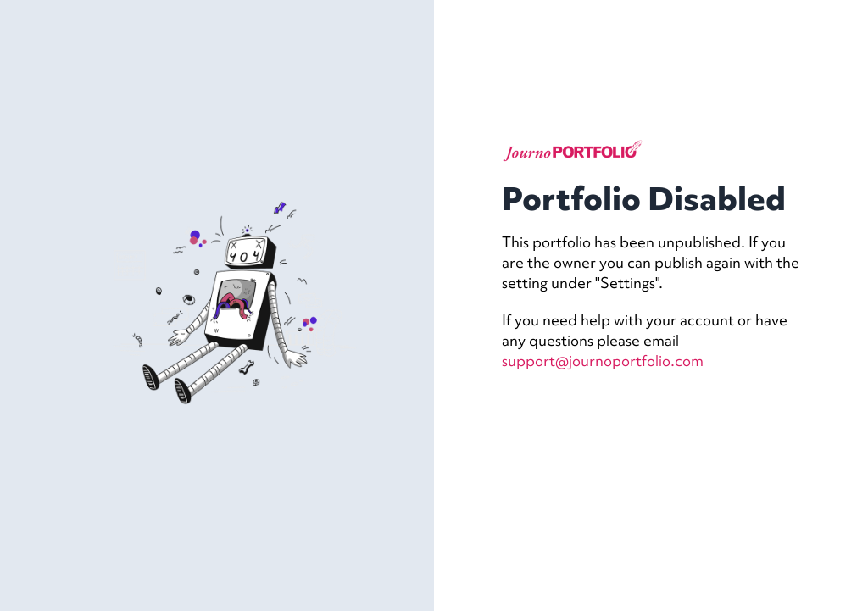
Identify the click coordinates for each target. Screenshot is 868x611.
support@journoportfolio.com (603, 361)
